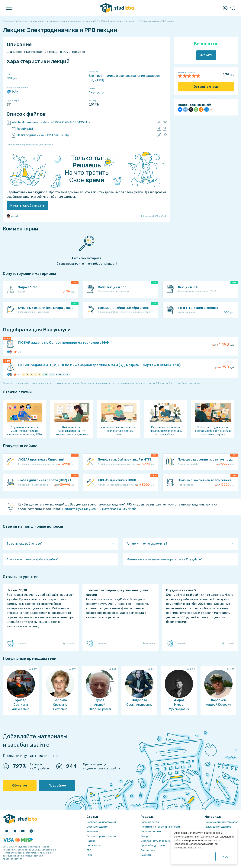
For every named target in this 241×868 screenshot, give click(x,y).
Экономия (93, 831)
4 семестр (96, 92)
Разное (91, 841)
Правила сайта (150, 822)
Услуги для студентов (218, 827)
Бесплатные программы (101, 822)
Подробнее (57, 786)
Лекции (12, 78)
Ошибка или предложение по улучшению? (30, 145)
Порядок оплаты (151, 831)
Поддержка (148, 850)
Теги (89, 855)
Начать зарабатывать (27, 206)
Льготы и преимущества (101, 836)
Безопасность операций (156, 841)
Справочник (94, 846)
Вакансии (146, 855)
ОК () (225, 857)
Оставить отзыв (206, 87)
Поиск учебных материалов (221, 822)
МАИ (13, 92)
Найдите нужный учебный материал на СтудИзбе (99, 509)
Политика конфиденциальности (160, 827)
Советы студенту (97, 827)
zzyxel (12, 216)
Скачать (206, 55)
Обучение (20, 786)
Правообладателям (153, 846)
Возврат (146, 836)
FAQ (89, 850)
